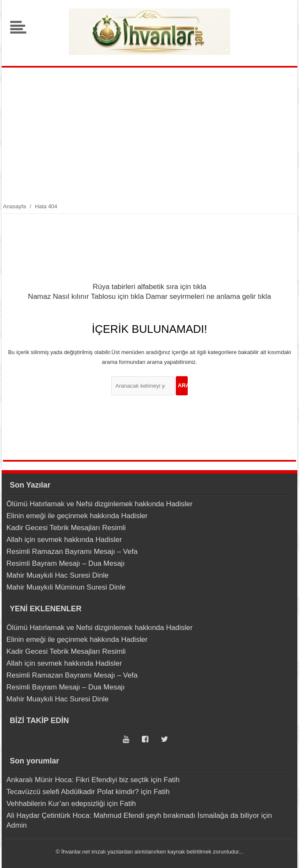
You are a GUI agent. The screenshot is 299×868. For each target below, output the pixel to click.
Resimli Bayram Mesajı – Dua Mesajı (66, 563)
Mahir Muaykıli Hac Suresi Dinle (58, 575)
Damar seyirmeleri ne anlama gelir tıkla (208, 296)
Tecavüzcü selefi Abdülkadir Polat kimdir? (73, 792)
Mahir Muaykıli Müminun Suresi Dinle (66, 587)
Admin (17, 825)
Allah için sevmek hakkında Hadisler (64, 540)
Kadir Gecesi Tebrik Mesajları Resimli (66, 528)
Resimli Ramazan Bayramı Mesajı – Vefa (72, 552)
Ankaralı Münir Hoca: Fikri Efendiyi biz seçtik (78, 780)
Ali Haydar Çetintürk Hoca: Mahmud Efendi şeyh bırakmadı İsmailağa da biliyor (133, 816)
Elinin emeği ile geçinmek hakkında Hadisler (77, 516)
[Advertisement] (150, 138)
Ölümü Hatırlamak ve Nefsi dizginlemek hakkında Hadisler (99, 504)
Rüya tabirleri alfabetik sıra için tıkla (149, 287)
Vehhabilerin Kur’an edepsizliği (56, 804)
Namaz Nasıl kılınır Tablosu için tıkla (86, 296)
